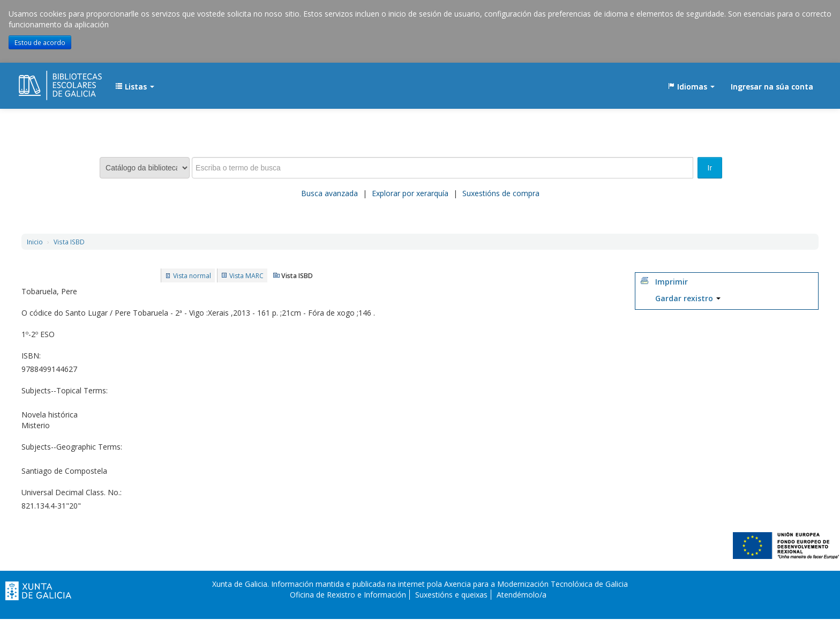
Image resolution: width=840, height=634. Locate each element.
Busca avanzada (329, 193)
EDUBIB (46, 81)
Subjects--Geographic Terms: (72, 447)
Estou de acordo (40, 42)
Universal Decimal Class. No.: (72, 492)
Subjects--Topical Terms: (65, 390)
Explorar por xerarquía (410, 193)
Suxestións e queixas (451, 595)
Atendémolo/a (522, 595)
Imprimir (672, 282)
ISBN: (31, 356)
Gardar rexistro (688, 298)
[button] (135, 87)
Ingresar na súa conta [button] (772, 87)
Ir (710, 168)
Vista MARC (246, 276)
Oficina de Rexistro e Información (348, 595)
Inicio (35, 242)
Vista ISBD (69, 242)
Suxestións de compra (501, 193)
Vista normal (192, 276)
